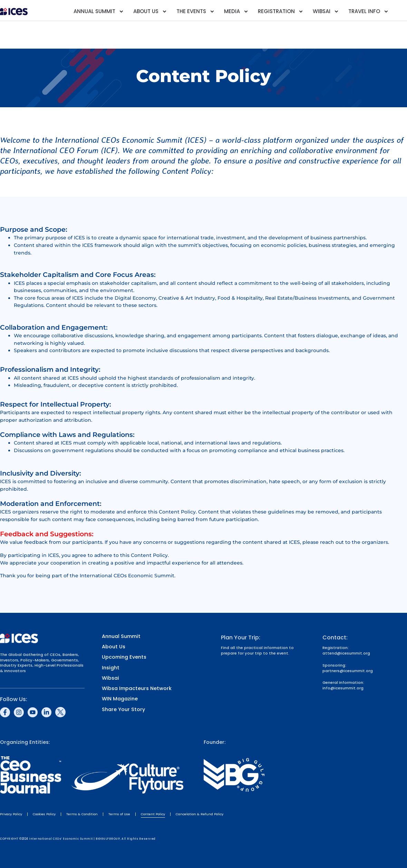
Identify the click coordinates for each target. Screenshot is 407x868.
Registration (281, 12)
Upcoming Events (124, 657)
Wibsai (326, 12)
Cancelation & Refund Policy (200, 814)
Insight (111, 668)
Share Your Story (123, 710)
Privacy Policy (11, 814)
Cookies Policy (44, 814)
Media (236, 12)
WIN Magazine (120, 699)
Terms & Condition (82, 814)
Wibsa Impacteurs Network (137, 689)
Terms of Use (119, 814)
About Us (150, 12)
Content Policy (153, 814)
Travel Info (369, 12)
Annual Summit (99, 12)
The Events (196, 12)
